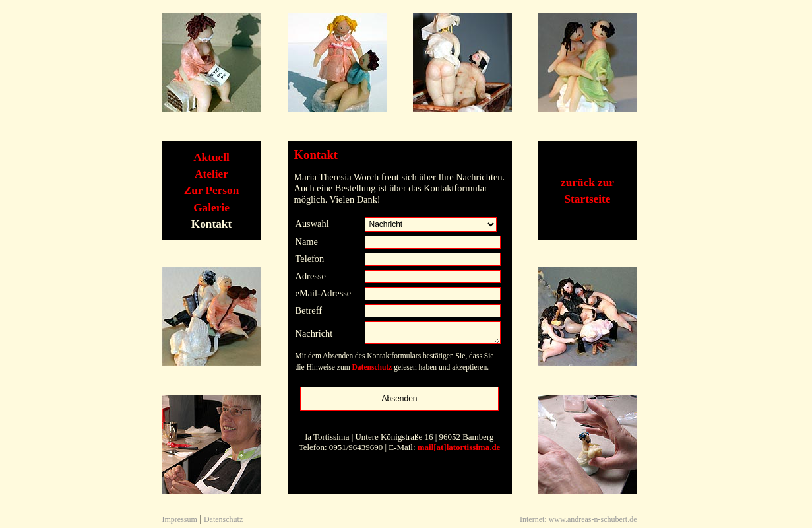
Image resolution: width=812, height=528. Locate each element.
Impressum (180, 519)
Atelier (211, 174)
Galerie (211, 208)
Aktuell (211, 157)
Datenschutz (372, 367)
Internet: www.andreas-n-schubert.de (578, 519)
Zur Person (212, 190)
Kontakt (211, 224)
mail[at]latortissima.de (459, 447)
